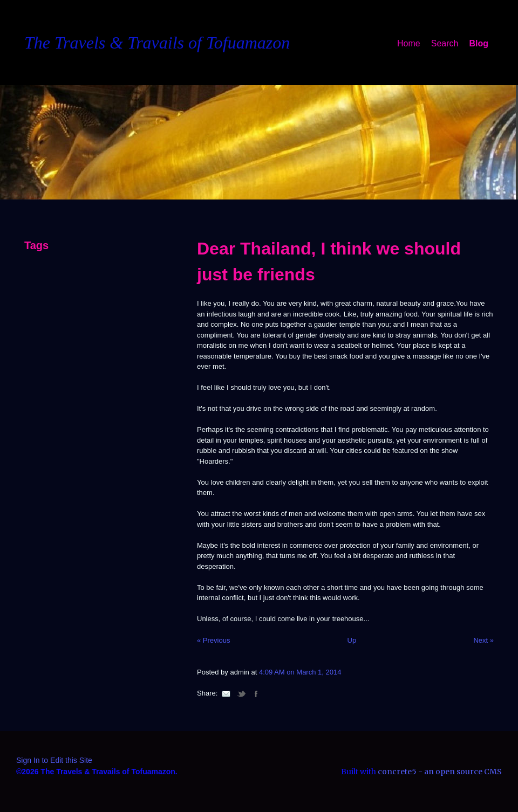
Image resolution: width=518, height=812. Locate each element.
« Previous (213, 640)
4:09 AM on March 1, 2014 (300, 672)
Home (409, 43)
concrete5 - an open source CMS (440, 772)
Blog (479, 43)
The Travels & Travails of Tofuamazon (157, 43)
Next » (483, 640)
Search (445, 43)
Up (352, 640)
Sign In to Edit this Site (54, 760)
